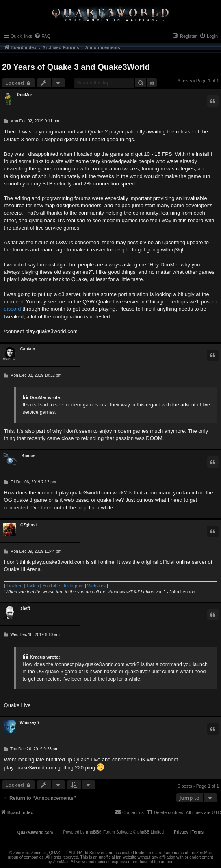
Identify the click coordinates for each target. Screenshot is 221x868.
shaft (25, 608)
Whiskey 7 (30, 723)
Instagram (74, 586)
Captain (28, 349)
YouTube (51, 586)
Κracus (28, 456)
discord (13, 309)
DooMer (25, 95)
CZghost (29, 525)
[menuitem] (42, 36)
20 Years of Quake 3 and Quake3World (76, 67)
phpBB (92, 832)
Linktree (14, 586)
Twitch (32, 586)
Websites (96, 586)
